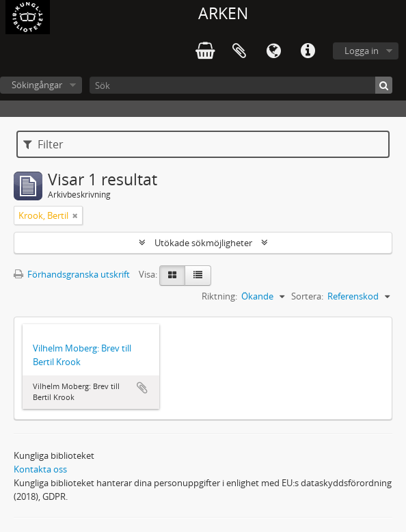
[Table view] (198, 276)
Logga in (362, 51)
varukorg (205, 51)
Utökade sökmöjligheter (203, 243)
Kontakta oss (40, 469)
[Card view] (172, 276)
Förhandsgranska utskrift (72, 274)
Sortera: (307, 296)
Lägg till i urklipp (142, 388)
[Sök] (241, 85)
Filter (43, 144)
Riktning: (219, 296)
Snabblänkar (308, 51)
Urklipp (239, 51)
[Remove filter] (75, 215)
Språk (273, 51)
